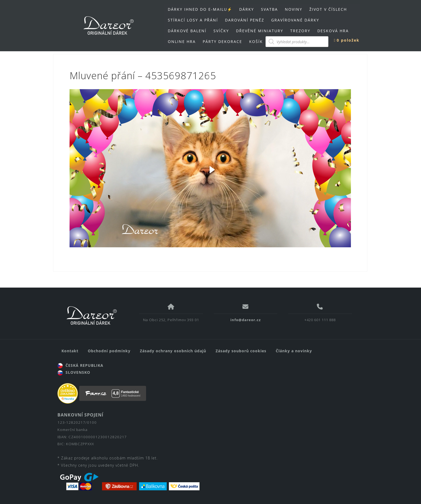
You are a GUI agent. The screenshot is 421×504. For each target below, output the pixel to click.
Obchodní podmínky (109, 351)
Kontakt (70, 351)
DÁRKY (247, 9)
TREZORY (300, 31)
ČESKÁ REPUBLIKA (80, 365)
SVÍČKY (221, 31)
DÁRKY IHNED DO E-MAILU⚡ (200, 9)
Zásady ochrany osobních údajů (173, 351)
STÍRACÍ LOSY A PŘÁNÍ (193, 20)
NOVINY (294, 9)
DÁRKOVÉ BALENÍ (187, 31)
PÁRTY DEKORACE (222, 41)
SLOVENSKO (74, 372)
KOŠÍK (256, 41)
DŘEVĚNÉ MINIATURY (260, 31)
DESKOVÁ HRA (333, 31)
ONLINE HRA (182, 41)
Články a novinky (294, 351)
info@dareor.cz (246, 320)
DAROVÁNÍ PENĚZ (245, 20)
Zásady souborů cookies (241, 351)
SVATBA (269, 9)
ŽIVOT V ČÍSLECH (328, 9)
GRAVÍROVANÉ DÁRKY (295, 20)
